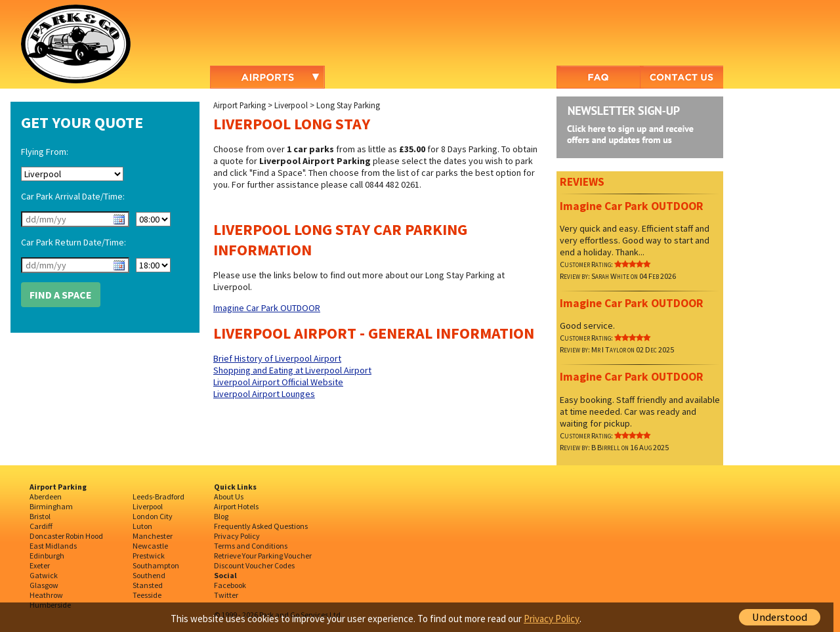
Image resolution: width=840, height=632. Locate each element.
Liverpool (291, 105)
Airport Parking (240, 105)
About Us (229, 496)
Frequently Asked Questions (261, 526)
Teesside (147, 595)
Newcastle (150, 546)
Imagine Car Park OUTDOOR (267, 308)
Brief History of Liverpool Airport (277, 358)
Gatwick (44, 575)
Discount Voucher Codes (254, 565)
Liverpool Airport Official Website (278, 382)
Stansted (148, 585)
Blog (221, 516)
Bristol (40, 516)
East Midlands (53, 546)
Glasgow (44, 585)
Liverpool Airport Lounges (264, 394)
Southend (149, 575)
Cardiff (41, 526)
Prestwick (149, 556)
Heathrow (46, 595)
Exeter (40, 565)
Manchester (153, 536)
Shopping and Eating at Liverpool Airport (292, 370)
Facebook (230, 585)
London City (153, 516)
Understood (780, 617)
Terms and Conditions (251, 546)
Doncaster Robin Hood (66, 536)
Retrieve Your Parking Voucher (263, 556)
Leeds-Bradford (158, 496)
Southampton (156, 565)
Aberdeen (46, 496)
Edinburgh (47, 556)
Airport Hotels (236, 506)
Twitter (226, 595)
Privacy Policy (237, 536)
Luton (142, 526)
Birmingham (51, 506)
